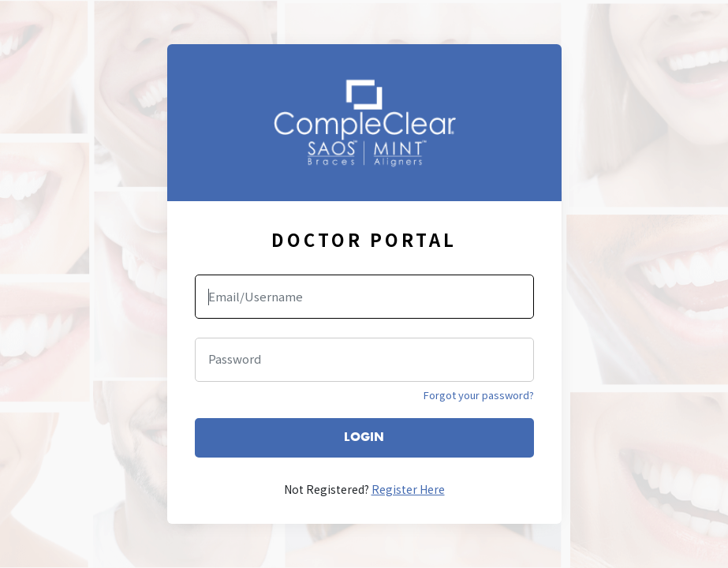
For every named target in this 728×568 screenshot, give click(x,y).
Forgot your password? (479, 395)
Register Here (408, 489)
